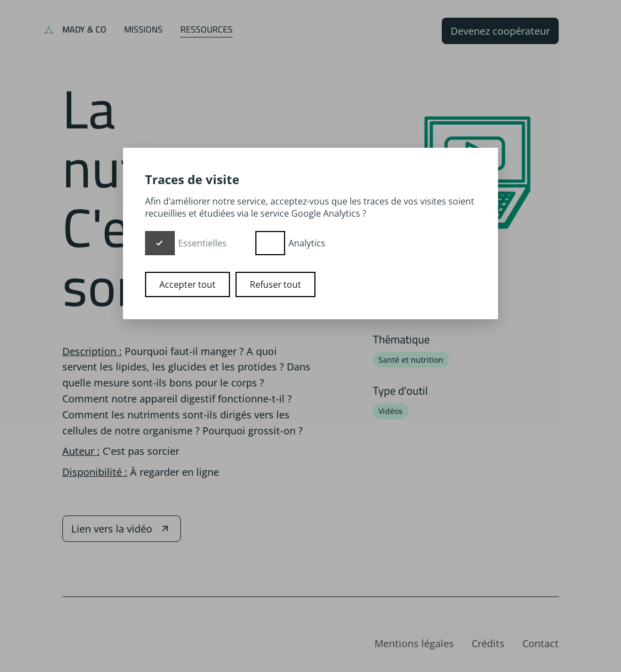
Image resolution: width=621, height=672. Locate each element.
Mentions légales (414, 643)
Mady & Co (84, 29)
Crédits (488, 643)
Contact (540, 643)
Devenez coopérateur (500, 31)
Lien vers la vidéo (122, 529)
